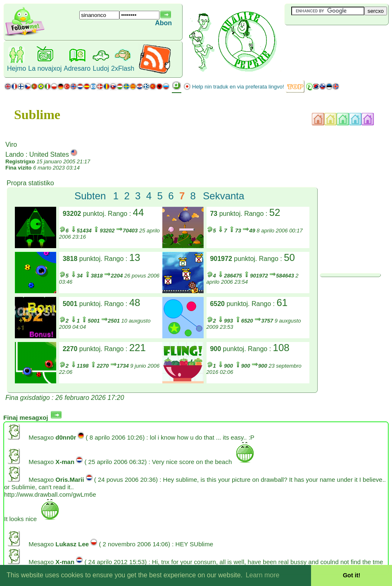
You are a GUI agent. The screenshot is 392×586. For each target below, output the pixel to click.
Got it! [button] (352, 575)
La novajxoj (45, 68)
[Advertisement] (334, 39)
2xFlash (123, 68)
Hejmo (17, 68)
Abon (163, 23)
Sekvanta (223, 196)
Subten (90, 196)
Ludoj (101, 68)
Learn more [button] (263, 575)
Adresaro (77, 68)
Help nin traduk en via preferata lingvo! (238, 87)
